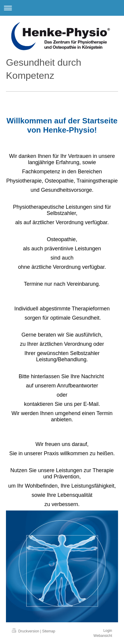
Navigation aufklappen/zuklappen (62, 8)
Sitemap (49, 631)
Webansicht (103, 636)
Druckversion (26, 631)
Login (108, 631)
